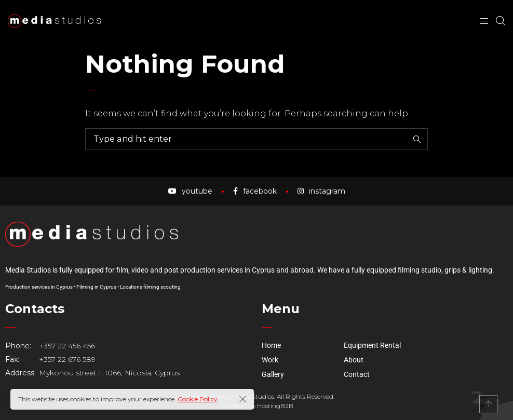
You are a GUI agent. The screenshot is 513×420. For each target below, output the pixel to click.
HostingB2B (275, 407)
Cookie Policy (198, 399)
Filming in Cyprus (96, 288)
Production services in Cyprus (39, 288)
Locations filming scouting (150, 288)
